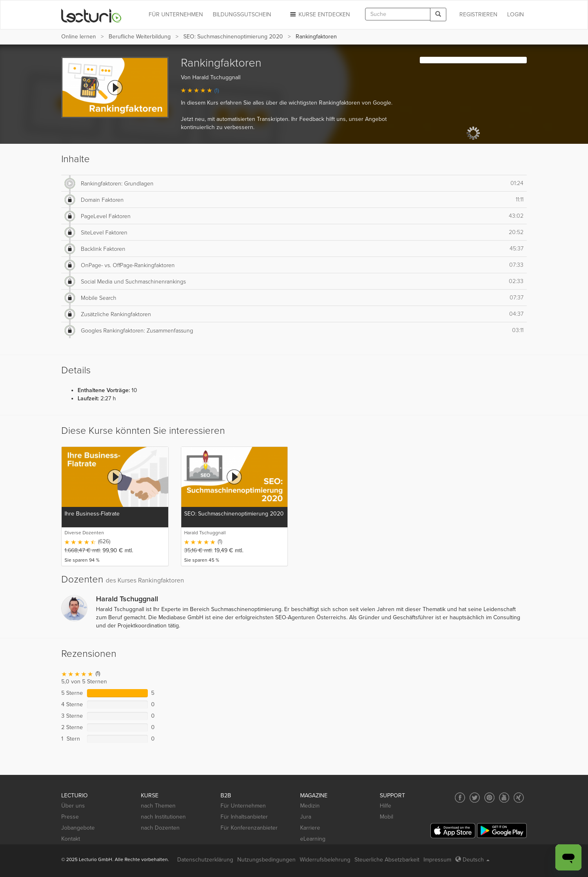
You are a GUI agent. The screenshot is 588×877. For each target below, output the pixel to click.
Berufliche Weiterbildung (140, 37)
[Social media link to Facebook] (460, 798)
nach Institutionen (163, 817)
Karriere (310, 828)
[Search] (438, 15)
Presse (70, 817)
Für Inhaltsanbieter (244, 817)
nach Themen (158, 806)
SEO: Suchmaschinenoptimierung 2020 (233, 37)
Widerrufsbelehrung (325, 860)
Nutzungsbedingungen (266, 860)
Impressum (437, 860)
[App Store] (453, 831)
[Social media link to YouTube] (504, 798)
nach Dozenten (160, 828)
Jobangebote (78, 828)
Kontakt (71, 839)
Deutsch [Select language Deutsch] (472, 860)
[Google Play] (502, 831)
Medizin (310, 806)
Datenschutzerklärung (205, 860)
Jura (306, 817)
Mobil (386, 817)
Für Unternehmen (243, 806)
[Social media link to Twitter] (475, 798)
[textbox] (398, 14)
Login (516, 15)
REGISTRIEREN (478, 15)
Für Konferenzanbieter (249, 828)
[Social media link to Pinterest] (489, 798)
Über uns (73, 806)
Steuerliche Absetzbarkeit (387, 860)
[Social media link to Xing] (519, 798)
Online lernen (79, 37)
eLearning (313, 839)
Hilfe (385, 806)
